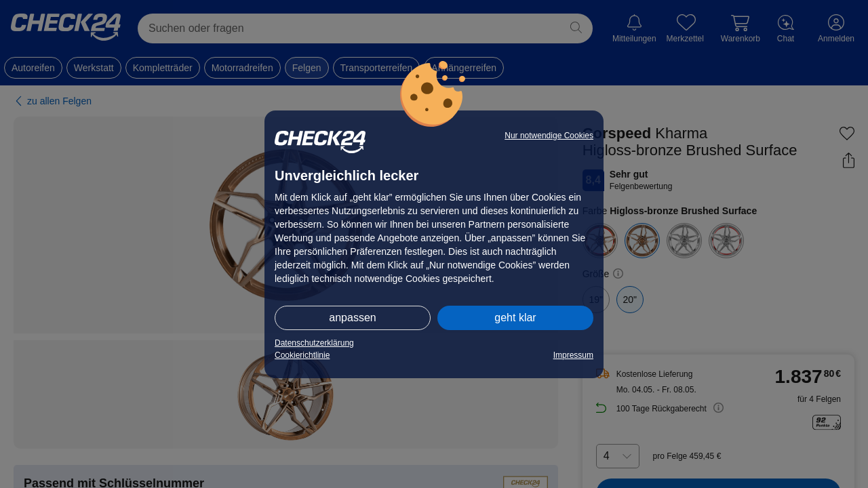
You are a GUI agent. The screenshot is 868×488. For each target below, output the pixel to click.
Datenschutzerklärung (314, 343)
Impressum (573, 355)
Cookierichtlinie (302, 355)
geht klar (515, 318)
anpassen (352, 318)
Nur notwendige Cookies (549, 136)
